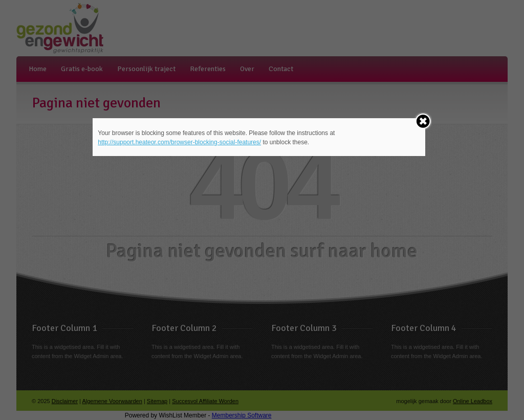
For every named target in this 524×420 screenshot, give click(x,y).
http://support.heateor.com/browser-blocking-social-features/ (179, 142)
